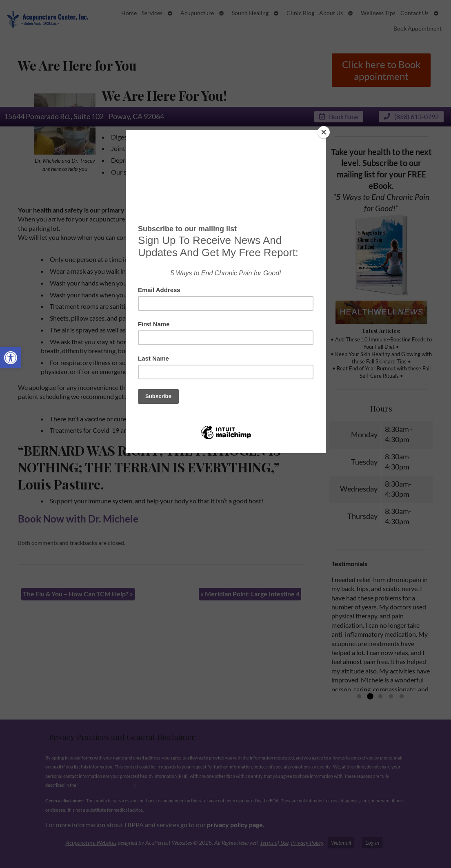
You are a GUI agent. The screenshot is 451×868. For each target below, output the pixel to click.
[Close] (324, 132)
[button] (11, 358)
